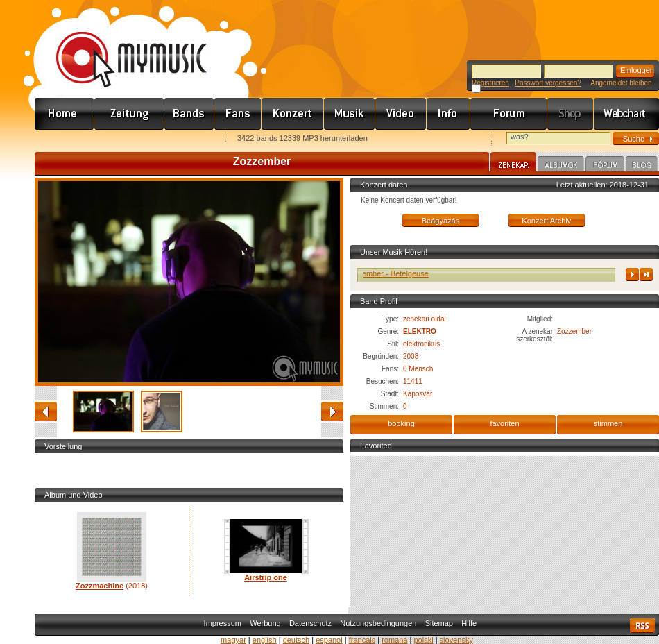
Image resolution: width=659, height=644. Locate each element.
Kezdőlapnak (122, 139)
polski (423, 640)
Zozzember (574, 331)
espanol (329, 640)
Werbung (265, 623)
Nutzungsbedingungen (378, 623)
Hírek (129, 114)
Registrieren (490, 83)
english (265, 640)
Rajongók (238, 114)
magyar (233, 640)
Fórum (509, 114)
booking (401, 423)
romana (394, 640)
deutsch (297, 640)
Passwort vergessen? (548, 83)
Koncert (293, 114)
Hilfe (469, 623)
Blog (642, 166)
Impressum (223, 623)
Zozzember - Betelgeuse (392, 273)
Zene (350, 114)
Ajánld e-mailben (181, 139)
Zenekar (513, 164)
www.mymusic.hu (120, 45)
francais (362, 640)
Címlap (65, 114)
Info (448, 114)
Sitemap (439, 623)
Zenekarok (189, 114)
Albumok (561, 166)
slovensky (456, 640)
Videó (401, 114)
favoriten (504, 423)
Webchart (626, 114)
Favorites (63, 139)
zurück (46, 412)
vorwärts (332, 412)
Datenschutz (310, 623)
